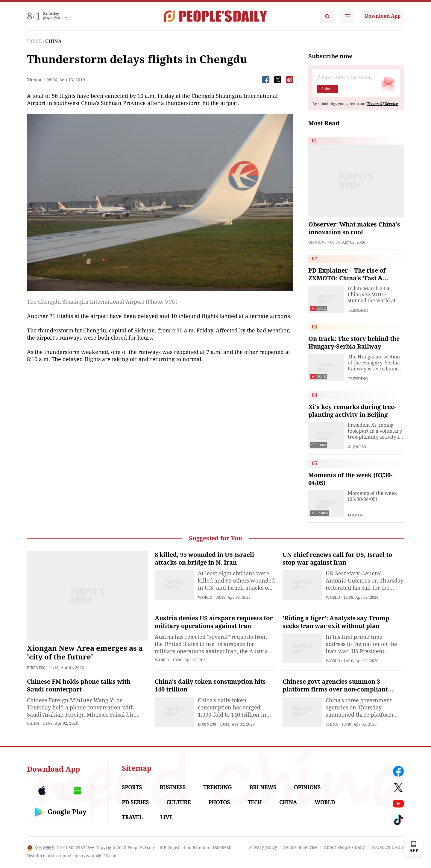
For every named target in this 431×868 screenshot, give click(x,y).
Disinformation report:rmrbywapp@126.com (72, 856)
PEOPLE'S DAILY (388, 847)
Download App (383, 16)
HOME (34, 41)
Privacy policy (263, 847)
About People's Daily (344, 847)
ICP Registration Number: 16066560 (195, 848)
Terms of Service (301, 847)
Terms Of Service (382, 104)
